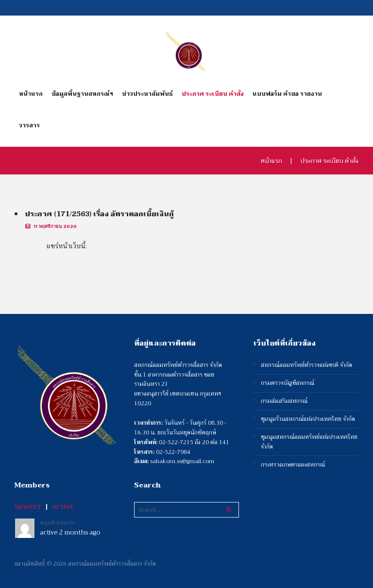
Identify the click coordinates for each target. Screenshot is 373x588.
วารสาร (29, 126)
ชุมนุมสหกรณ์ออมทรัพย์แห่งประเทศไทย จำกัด (309, 442)
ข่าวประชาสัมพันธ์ (147, 94)
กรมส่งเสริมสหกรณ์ (284, 401)
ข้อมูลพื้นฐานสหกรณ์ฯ (82, 94)
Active (63, 507)
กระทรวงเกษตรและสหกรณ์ (293, 465)
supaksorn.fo (57, 522)
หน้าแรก (31, 94)
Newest (28, 507)
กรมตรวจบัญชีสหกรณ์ (288, 383)
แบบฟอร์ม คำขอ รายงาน (287, 94)
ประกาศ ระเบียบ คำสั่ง (213, 94)
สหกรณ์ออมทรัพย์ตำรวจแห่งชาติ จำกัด (306, 365)
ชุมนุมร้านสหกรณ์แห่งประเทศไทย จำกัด (308, 419)
